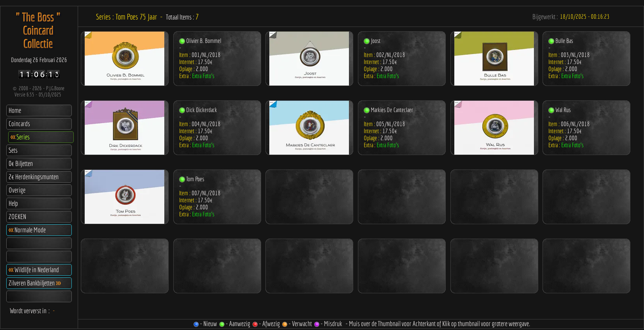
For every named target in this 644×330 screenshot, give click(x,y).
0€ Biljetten (21, 163)
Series (20, 137)
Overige (17, 190)
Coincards (19, 124)
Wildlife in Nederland (34, 270)
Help (13, 203)
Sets (13, 150)
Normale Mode (27, 230)
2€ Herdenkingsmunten (34, 177)
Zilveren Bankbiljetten (35, 283)
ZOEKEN (17, 217)
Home (15, 110)
